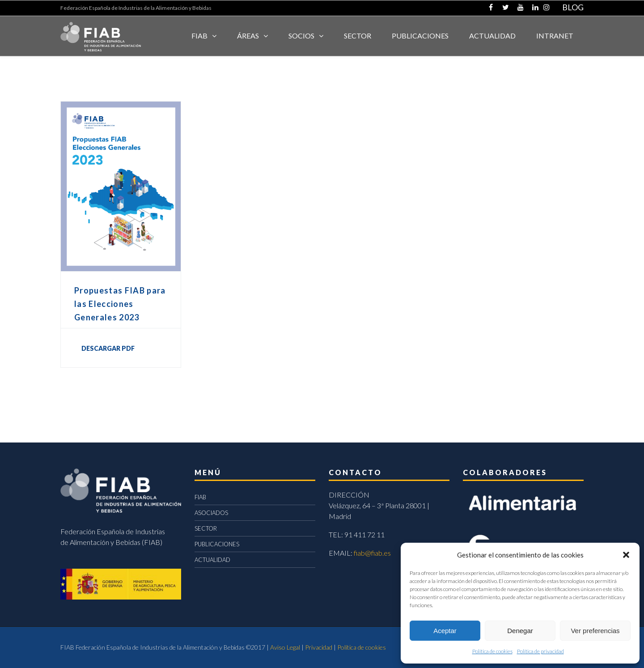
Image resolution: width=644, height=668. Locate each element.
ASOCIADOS (211, 513)
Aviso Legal (285, 647)
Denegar (520, 631)
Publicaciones (420, 36)
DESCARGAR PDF (108, 348)
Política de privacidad (540, 651)
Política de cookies (492, 651)
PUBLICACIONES (217, 544)
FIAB (199, 36)
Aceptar (445, 631)
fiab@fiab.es (372, 553)
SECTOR (358, 36)
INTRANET (555, 36)
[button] (626, 555)
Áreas (248, 36)
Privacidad (319, 647)
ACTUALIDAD (492, 36)
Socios (301, 36)
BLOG (573, 7)
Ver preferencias (595, 631)
